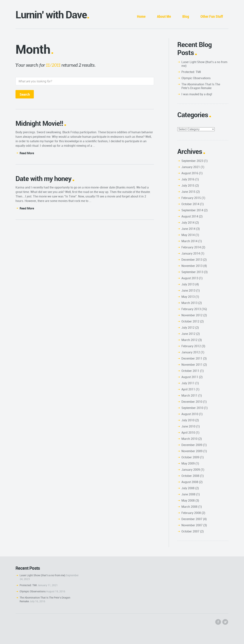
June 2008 (188, 494)
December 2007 (192, 519)
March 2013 (189, 303)
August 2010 (190, 414)
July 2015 (188, 185)
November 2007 (192, 525)
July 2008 (188, 488)
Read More (27, 153)
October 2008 (190, 476)
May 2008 (188, 500)
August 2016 (190, 173)
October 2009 (190, 457)
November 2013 (192, 266)
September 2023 (192, 161)
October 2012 (190, 321)
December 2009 (192, 445)
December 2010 (192, 402)
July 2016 (188, 179)
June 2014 (188, 229)
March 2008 (189, 507)
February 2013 (191, 309)
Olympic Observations (196, 78)
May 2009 (188, 463)
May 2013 (188, 297)
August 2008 (190, 482)
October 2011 (190, 371)
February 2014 (191, 247)
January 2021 (191, 167)
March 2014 (189, 241)
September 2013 (192, 272)
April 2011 (188, 389)
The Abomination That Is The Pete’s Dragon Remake (201, 86)
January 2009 (191, 470)
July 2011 (188, 383)
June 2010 (188, 426)
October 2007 (190, 531)
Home (141, 16)
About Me (164, 16)
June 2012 (188, 334)
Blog (186, 16)
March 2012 (189, 340)
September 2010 (192, 408)
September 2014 (192, 210)
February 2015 (191, 198)
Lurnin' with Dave (51, 15)
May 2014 (188, 235)
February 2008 (191, 513)
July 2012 (188, 328)
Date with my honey (43, 178)
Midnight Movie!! (39, 123)
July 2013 (188, 284)
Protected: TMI (191, 72)
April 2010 (188, 433)
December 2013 (192, 260)
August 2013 (190, 278)
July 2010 (188, 420)
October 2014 (190, 204)
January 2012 (191, 352)
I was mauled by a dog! (197, 94)
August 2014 (190, 216)
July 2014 (188, 223)
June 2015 (188, 192)
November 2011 (192, 365)
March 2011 (189, 395)
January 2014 (191, 253)
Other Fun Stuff (212, 16)
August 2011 (190, 377)
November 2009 (192, 451)
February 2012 (191, 346)
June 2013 (188, 290)
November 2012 (192, 315)
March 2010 (189, 439)
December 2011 (192, 358)
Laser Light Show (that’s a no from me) (204, 64)
